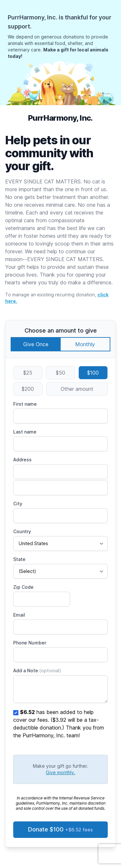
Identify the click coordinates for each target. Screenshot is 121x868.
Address (22, 460)
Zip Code (23, 587)
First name (25, 404)
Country (22, 531)
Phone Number (30, 643)
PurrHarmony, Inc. (60, 118)
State (19, 559)
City (18, 504)
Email (19, 615)
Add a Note (37, 670)
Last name (25, 432)
